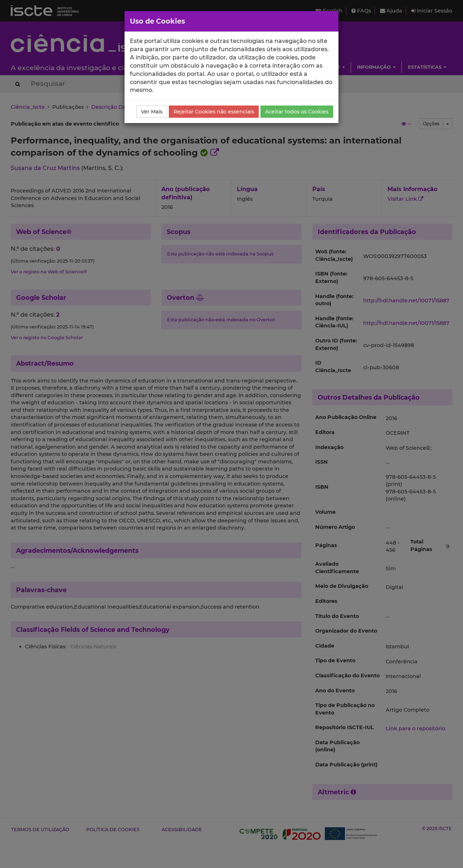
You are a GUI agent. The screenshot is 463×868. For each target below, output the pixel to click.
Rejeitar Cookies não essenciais (214, 112)
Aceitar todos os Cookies (297, 112)
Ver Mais (152, 112)
